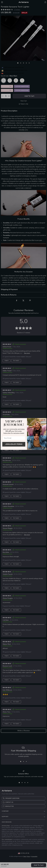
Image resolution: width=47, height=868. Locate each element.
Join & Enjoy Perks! (14, 444)
